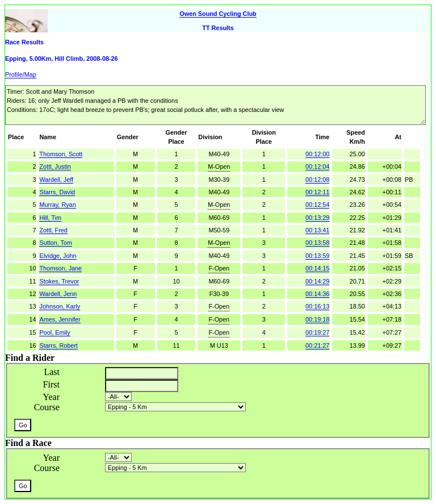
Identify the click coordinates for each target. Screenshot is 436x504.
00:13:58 (317, 243)
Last (52, 372)
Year (51, 397)
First (51, 384)
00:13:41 (317, 230)
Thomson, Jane (60, 268)
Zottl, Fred (53, 230)
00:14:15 (317, 268)
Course (47, 407)
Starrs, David (57, 192)
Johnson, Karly (60, 306)
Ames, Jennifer (60, 319)
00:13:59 (317, 256)
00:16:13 (317, 306)
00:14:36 (317, 294)
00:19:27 (317, 332)
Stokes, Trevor (59, 281)
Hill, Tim (50, 218)
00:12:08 (317, 180)
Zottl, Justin (55, 166)
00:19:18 (317, 319)
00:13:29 (317, 218)
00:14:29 (317, 281)
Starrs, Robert (58, 345)
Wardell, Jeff (56, 180)
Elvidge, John (58, 256)
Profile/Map (21, 74)
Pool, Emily (54, 332)
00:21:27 (317, 345)
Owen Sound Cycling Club (218, 14)
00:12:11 (317, 192)
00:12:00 (317, 154)
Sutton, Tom (56, 243)
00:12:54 (317, 205)
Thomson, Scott (61, 154)
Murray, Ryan (57, 205)
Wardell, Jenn (58, 294)
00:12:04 (317, 166)
